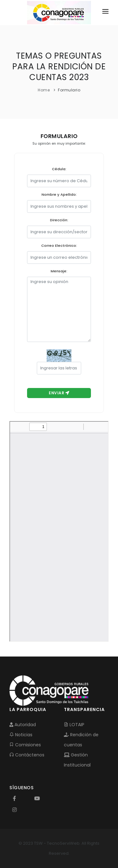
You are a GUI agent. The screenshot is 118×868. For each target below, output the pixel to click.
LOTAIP (74, 725)
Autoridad (23, 725)
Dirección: (59, 220)
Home (44, 90)
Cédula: (59, 169)
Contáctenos (27, 755)
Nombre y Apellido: (59, 194)
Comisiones (25, 745)
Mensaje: (59, 271)
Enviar (59, 393)
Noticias (21, 735)
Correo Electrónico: (59, 246)
